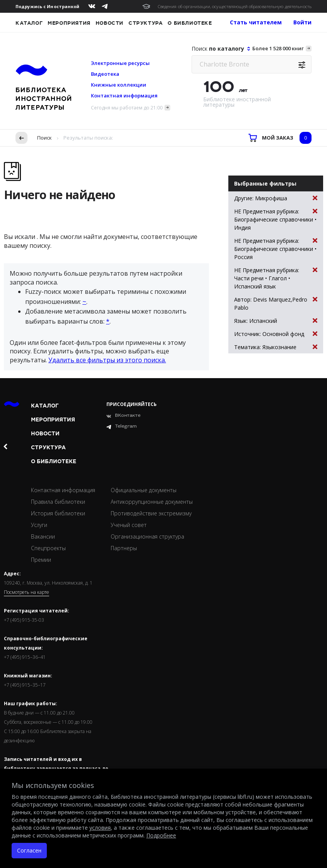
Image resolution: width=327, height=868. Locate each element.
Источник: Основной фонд (276, 334)
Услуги (39, 525)
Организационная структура (147, 536)
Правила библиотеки (58, 502)
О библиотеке (190, 23)
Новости (110, 23)
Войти (302, 22)
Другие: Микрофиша (276, 198)
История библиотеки (58, 513)
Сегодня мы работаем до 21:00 (127, 108)
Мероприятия (69, 23)
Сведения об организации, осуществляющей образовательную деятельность (235, 6)
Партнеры (124, 548)
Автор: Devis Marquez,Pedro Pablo (276, 303)
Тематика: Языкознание (276, 347)
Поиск (45, 138)
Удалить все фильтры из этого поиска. (107, 360)
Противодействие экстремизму (151, 513)
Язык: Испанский (276, 321)
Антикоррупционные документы (152, 502)
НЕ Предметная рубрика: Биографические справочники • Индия (276, 219)
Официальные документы (144, 490)
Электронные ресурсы (120, 63)
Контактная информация (124, 95)
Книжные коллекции (119, 85)
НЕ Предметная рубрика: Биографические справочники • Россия (276, 249)
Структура (146, 23)
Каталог (29, 23)
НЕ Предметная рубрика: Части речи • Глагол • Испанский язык (276, 278)
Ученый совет (129, 525)
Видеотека (105, 74)
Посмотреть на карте (27, 592)
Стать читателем (256, 22)
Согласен (29, 850)
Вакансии (43, 536)
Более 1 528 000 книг (278, 48)
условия (100, 828)
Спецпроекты (48, 548)
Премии (41, 560)
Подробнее (161, 835)
